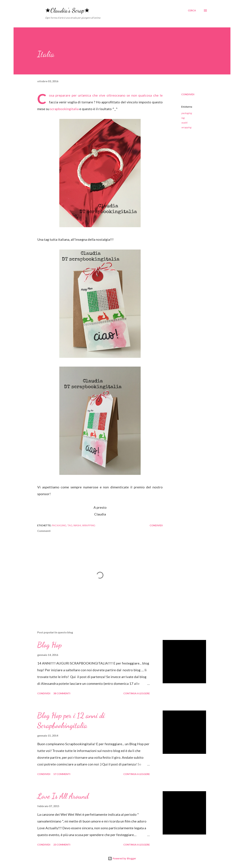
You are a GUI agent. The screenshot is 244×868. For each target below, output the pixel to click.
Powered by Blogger (122, 858)
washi (184, 123)
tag (183, 118)
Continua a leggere (137, 693)
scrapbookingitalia (64, 109)
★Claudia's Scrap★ (67, 10)
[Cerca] (192, 10)
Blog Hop (49, 645)
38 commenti (62, 693)
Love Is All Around (63, 796)
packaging (187, 113)
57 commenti (62, 774)
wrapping (186, 127)
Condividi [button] (188, 94)
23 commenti (62, 845)
